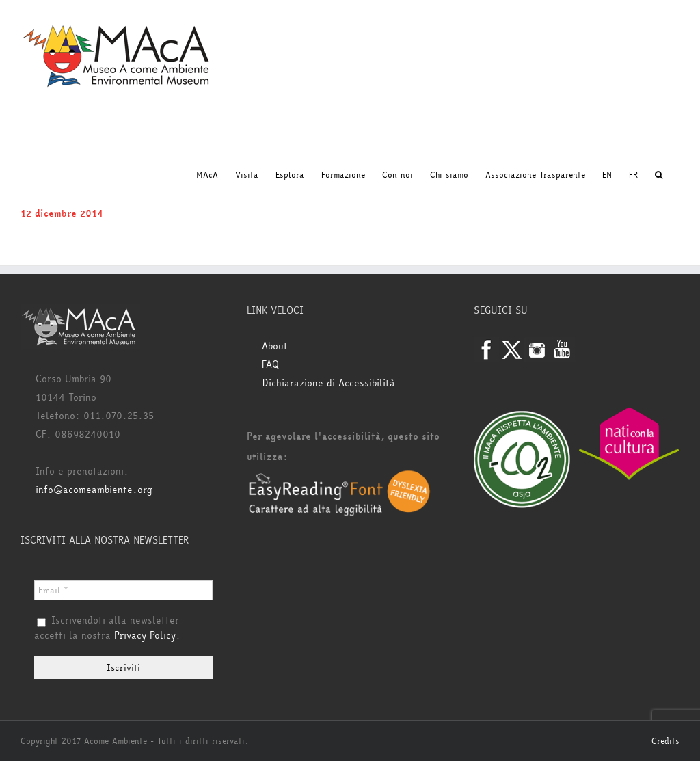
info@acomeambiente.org (94, 490)
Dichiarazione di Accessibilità (328, 383)
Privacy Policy (145, 636)
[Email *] (123, 590)
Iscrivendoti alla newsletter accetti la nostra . (107, 628)
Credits (665, 741)
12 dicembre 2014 (62, 214)
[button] (659, 175)
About (275, 346)
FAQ (270, 365)
